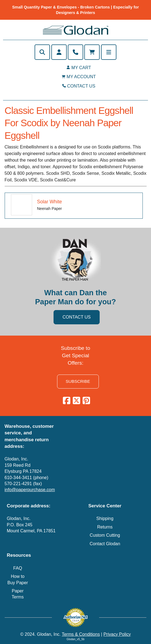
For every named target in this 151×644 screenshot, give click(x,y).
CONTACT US (81, 86)
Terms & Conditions (81, 634)
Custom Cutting (105, 535)
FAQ (18, 568)
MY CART (81, 68)
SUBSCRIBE (78, 381)
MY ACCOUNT (81, 77)
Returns (105, 527)
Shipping (105, 518)
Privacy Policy (117, 634)
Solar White (50, 202)
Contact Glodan (105, 544)
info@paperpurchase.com (30, 490)
